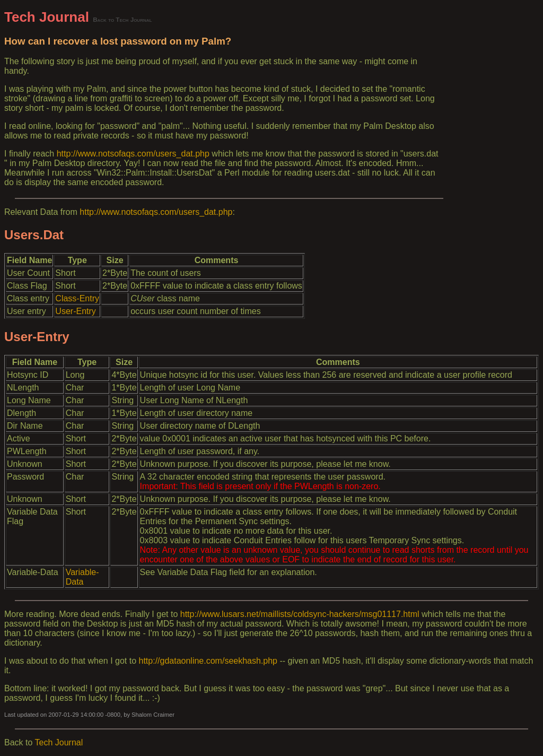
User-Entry (75, 311)
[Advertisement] (491, 168)
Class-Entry (77, 298)
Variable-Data (82, 577)
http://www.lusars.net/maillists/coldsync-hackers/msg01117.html (300, 614)
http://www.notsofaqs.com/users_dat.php (133, 154)
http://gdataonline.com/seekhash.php (208, 661)
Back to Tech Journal (122, 19)
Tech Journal (47, 17)
